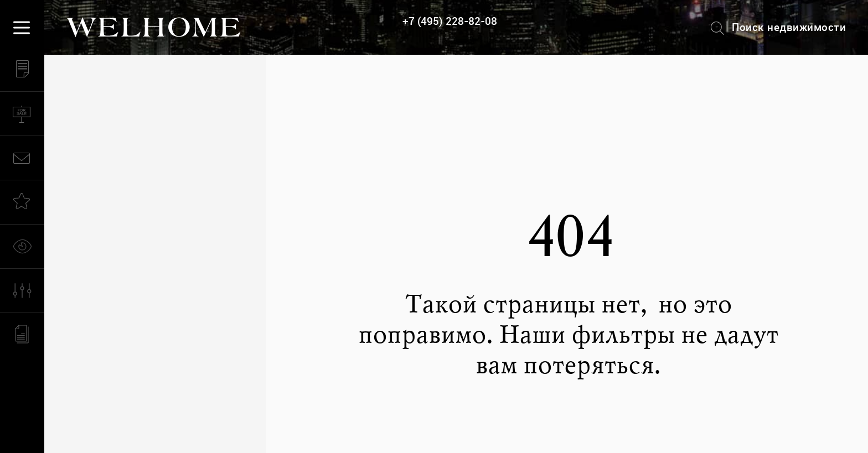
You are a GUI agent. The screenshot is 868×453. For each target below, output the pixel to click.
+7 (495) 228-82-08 (450, 21)
